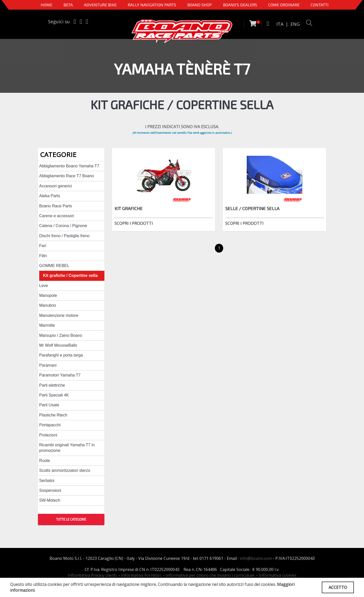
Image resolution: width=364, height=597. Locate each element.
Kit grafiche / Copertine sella (70, 275)
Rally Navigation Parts (152, 5)
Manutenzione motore (59, 315)
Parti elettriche (52, 385)
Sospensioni (50, 490)
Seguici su (59, 21)
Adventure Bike (100, 5)
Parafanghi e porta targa (61, 355)
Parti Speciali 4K (54, 395)
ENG (295, 24)
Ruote (45, 461)
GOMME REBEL (54, 266)
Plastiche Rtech (53, 415)
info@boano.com (256, 558)
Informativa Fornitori (141, 575)
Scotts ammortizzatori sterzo (65, 470)
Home (47, 5)
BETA (68, 5)
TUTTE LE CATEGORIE (71, 519)
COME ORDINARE (284, 5)
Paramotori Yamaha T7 (60, 375)
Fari (43, 246)
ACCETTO (338, 587)
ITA (280, 24)
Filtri (43, 256)
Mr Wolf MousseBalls (58, 345)
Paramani (48, 365)
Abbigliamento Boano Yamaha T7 (69, 166)
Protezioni (48, 435)
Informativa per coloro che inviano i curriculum (210, 575)
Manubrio (48, 305)
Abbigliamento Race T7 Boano (67, 176)
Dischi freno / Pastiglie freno (64, 236)
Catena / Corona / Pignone (63, 226)
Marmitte (47, 325)
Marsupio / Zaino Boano (61, 335)
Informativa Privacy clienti (92, 575)
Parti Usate (49, 405)
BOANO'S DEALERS (240, 5)
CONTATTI (320, 5)
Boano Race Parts (56, 206)
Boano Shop (200, 5)
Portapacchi (50, 425)
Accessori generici (56, 186)
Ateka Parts (50, 196)
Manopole (48, 295)
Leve (44, 286)
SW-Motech (50, 500)
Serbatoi (47, 481)
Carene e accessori (57, 216)
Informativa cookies (278, 575)
